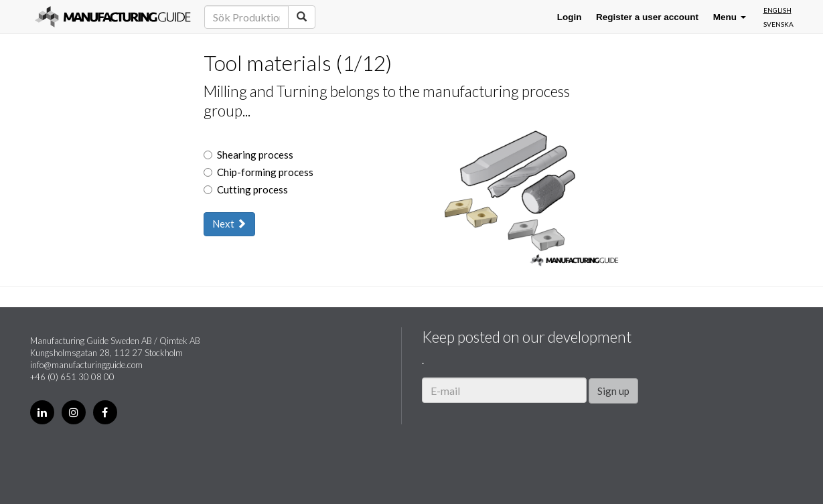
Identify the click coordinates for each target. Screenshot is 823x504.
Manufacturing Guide (113, 17)
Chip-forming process (258, 172)
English (777, 10)
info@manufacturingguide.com (86, 365)
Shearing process (248, 155)
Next (229, 224)
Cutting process (246, 189)
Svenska (778, 24)
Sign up (613, 391)
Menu (730, 17)
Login (570, 17)
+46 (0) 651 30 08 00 (72, 377)
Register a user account (647, 17)
